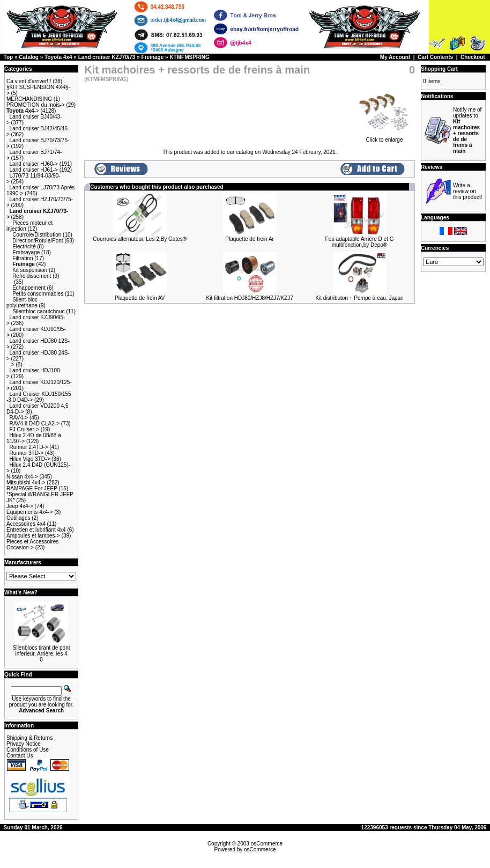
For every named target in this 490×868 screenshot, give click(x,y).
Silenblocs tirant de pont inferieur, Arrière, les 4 (42, 651)
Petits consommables (38, 294)
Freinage (153, 57)
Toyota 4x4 (58, 57)
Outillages (18, 518)
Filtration (23, 258)
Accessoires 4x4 (26, 524)
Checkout (473, 57)
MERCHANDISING (29, 99)
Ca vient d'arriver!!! (29, 81)
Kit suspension (30, 270)
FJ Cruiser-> (24, 429)
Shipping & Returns (29, 738)
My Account (395, 57)
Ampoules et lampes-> (33, 536)
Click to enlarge (384, 137)
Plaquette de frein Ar (250, 239)
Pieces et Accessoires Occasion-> (32, 545)
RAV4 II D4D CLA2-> (35, 424)
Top (9, 57)
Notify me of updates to (467, 130)
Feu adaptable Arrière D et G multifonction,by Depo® (360, 242)
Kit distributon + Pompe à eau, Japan (359, 298)
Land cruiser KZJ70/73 (107, 57)
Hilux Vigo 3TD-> (30, 459)
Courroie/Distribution (37, 235)
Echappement (29, 288)
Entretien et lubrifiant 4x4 (36, 530)
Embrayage (26, 252)
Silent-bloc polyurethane (22, 303)
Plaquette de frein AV (140, 298)
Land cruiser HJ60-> (34, 164)
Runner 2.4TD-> (29, 447)
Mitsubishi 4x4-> (26, 483)
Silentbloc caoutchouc (38, 311)
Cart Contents (435, 57)
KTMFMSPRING (189, 57)
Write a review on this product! (467, 191)
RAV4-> (19, 418)
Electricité (24, 247)
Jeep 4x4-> (20, 506)
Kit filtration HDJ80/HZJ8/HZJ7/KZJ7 (249, 298)
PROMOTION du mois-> (36, 105)
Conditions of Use (28, 750)
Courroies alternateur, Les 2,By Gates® (140, 239)
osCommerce (267, 844)
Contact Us (20, 756)
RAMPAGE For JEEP (32, 488)
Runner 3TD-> (27, 453)
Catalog (29, 57)
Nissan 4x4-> (22, 477)
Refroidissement (32, 276)
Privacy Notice (24, 744)
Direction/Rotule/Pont (38, 241)
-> (23, 111)
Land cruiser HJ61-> (34, 170)
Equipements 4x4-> (29, 512)
